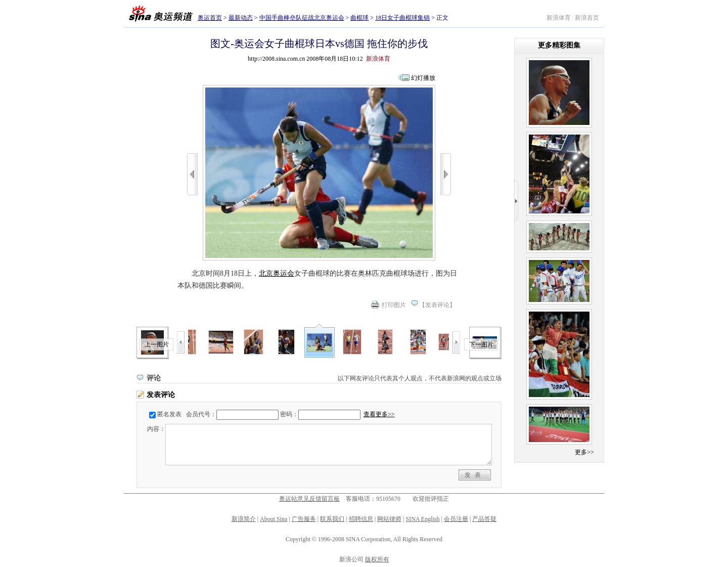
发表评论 (437, 305)
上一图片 (157, 344)
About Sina (274, 519)
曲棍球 (359, 18)
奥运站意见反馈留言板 (309, 499)
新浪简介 (244, 519)
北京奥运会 (277, 273)
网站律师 (389, 519)
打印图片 (394, 305)
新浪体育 (559, 18)
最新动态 (241, 18)
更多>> (584, 452)
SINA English (422, 519)
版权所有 (377, 559)
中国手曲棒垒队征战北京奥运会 (302, 18)
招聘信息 (361, 519)
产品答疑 (484, 519)
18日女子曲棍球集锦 (402, 18)
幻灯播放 (423, 78)
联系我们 (332, 519)
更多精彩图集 (559, 45)
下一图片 (481, 344)
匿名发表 (169, 414)
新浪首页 (587, 18)
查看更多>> (379, 414)
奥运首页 (210, 18)
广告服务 (304, 519)
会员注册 (456, 519)
